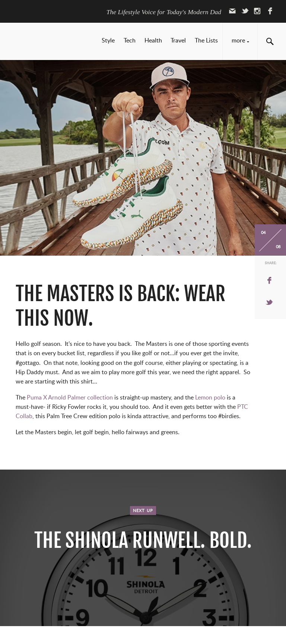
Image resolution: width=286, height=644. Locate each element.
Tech (130, 41)
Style (108, 41)
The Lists (206, 41)
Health (153, 41)
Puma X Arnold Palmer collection (69, 398)
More (238, 41)
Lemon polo (210, 398)
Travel (178, 41)
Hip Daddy (48, 42)
